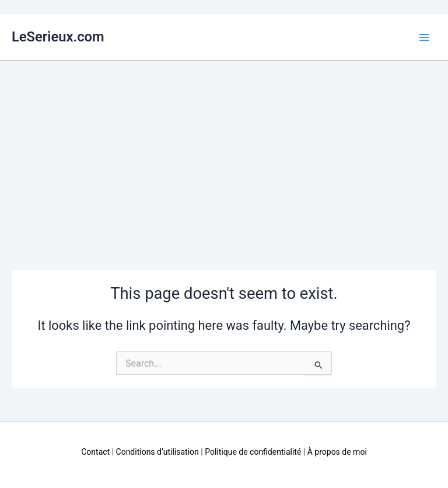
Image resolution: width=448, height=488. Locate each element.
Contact (95, 452)
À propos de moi (337, 452)
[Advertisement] (224, 148)
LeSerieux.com (58, 37)
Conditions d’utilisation (157, 452)
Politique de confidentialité (253, 452)
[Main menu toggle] (424, 37)
